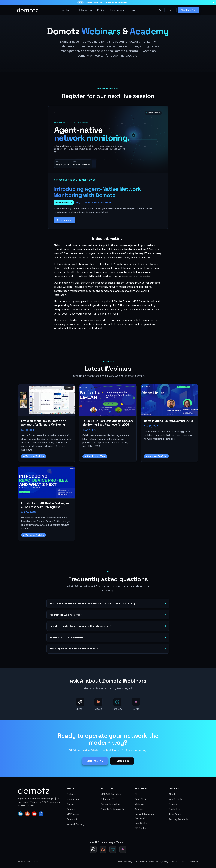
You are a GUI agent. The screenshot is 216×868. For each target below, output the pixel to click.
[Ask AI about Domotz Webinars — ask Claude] (98, 704)
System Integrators (110, 804)
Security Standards (178, 819)
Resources (117, 10)
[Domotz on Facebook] (41, 814)
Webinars (139, 804)
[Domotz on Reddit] (27, 814)
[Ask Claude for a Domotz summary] (103, 849)
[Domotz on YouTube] (34, 814)
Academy (140, 809)
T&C (184, 862)
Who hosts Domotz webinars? (67, 637)
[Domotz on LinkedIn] (20, 814)
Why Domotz (175, 799)
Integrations (86, 10)
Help (132, 10)
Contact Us (175, 809)
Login (170, 10)
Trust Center (175, 814)
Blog (137, 794)
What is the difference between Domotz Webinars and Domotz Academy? (93, 603)
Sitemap (194, 862)
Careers (173, 804)
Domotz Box (73, 819)
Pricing (101, 10)
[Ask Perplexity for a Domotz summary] (113, 849)
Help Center (141, 823)
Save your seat (64, 220)
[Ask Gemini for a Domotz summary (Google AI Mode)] (123, 849)
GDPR (175, 862)
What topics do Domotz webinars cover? (74, 649)
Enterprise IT (107, 799)
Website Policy (125, 862)
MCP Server (73, 814)
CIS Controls (141, 828)
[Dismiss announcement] (213, 3)
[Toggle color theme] (160, 10)
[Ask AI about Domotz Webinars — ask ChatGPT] (80, 704)
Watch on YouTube (35, 456)
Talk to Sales (122, 761)
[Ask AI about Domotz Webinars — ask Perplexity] (117, 704)
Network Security (76, 824)
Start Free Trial (188, 10)
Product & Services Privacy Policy (152, 862)
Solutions (67, 10)
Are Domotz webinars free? (66, 615)
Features (71, 794)
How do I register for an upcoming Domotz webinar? (80, 626)
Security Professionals (112, 809)
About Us (174, 794)
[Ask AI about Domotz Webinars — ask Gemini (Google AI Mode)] (136, 704)
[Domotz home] (27, 10)
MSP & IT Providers (111, 794)
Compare (71, 809)
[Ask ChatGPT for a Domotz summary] (93, 849)
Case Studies (142, 799)
